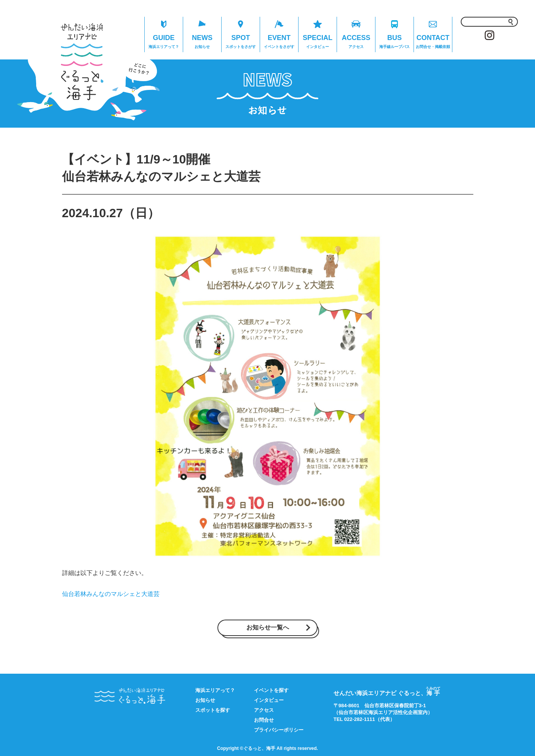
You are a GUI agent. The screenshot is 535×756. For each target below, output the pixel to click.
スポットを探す (213, 710)
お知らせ (205, 700)
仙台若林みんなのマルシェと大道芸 (111, 594)
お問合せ (264, 720)
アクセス (264, 710)
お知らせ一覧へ (268, 627)
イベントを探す (271, 690)
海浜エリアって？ (215, 690)
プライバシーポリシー (279, 730)
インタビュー (269, 700)
